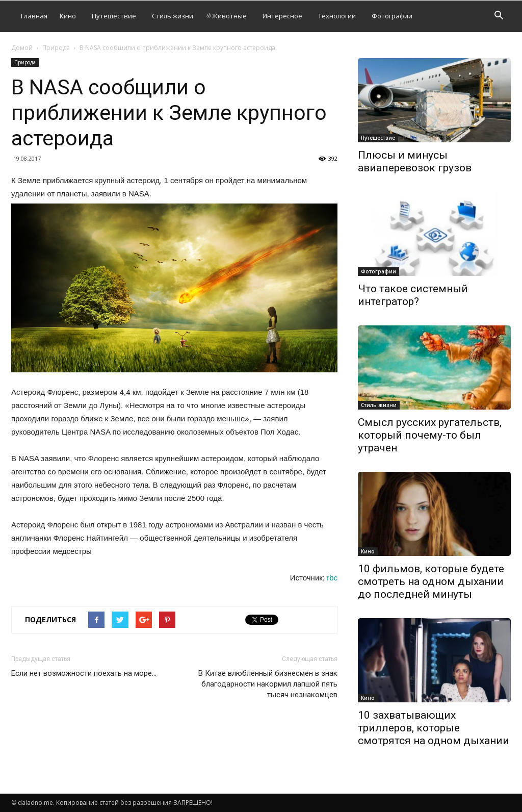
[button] (499, 17)
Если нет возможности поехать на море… (84, 673)
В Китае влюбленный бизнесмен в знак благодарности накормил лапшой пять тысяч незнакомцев (268, 684)
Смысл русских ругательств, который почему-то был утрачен (430, 435)
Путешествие (114, 16)
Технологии (337, 16)
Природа (56, 48)
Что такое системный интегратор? (413, 295)
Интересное (282, 16)
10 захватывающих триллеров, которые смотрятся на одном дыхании (434, 728)
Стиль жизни (173, 16)
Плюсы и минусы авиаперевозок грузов (415, 161)
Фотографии (392, 16)
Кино (68, 16)
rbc (332, 578)
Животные (226, 16)
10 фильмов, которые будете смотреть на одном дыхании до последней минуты (431, 581)
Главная (34, 16)
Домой (22, 48)
